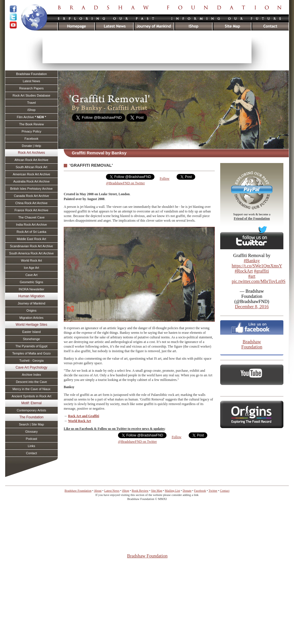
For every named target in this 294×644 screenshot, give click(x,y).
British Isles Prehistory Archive (32, 189)
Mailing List (172, 491)
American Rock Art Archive (31, 174)
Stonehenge (31, 339)
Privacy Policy (31, 131)
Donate (187, 491)
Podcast (32, 439)
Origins (31, 310)
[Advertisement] (147, 50)
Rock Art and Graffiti (84, 416)
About (98, 491)
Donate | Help (31, 146)
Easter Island (31, 332)
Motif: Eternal (31, 403)
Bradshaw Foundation (252, 344)
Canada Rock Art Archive (31, 196)
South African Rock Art (31, 167)
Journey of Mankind (32, 303)
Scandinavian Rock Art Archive (32, 246)
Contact (32, 453)
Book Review (140, 491)
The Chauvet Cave (32, 217)
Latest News (31, 81)
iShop (31, 110)
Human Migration (31, 296)
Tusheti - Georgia (31, 361)
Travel (31, 103)
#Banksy (252, 261)
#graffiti (261, 271)
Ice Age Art (31, 268)
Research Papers (31, 88)
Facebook (31, 139)
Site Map (157, 491)
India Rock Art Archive (32, 225)
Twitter (213, 491)
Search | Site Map (31, 424)
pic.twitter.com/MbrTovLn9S (259, 281)
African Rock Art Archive (32, 160)
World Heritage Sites (32, 325)
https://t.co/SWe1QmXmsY (257, 266)
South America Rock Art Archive (31, 253)
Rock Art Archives (31, 153)
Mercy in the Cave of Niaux (31, 389)
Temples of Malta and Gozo (32, 353)
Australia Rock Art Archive (31, 181)
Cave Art (31, 275)
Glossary (31, 432)
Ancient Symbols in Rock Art (31, 396)
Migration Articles (32, 318)
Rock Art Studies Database (31, 95)
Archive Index (31, 375)
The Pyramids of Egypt (31, 346)
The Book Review (31, 124)
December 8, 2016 (252, 307)
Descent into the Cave (31, 382)
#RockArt (244, 271)
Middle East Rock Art (31, 239)
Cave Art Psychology (31, 367)
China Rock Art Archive (31, 203)
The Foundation (31, 417)
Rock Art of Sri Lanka (31, 232)
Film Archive (31, 117)
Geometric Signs (31, 282)
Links (32, 446)
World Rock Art (80, 421)
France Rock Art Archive (32, 210)
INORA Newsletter (31, 289)
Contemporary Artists (31, 410)
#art (252, 276)
